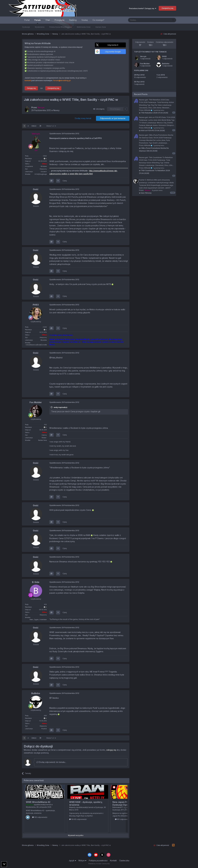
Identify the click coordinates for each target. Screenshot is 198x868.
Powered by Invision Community (99, 864)
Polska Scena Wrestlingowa (61, 27)
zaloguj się (111, 750)
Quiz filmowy (145, 193)
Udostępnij (99, 109)
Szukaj (85, 20)
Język (72, 861)
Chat (48, 20)
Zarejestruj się (167, 8)
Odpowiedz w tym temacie (113, 118)
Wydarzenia (40, 27)
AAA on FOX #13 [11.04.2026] (152, 131)
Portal (27, 20)
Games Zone (101, 27)
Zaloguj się (31, 88)
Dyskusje (26, 27)
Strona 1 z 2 (51, 126)
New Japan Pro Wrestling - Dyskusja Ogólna (127, 803)
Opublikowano (64, 134)
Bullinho (166, 64)
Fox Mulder (145, 64)
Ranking (73, 20)
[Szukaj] (142, 20)
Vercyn (143, 56)
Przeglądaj (59, 20)
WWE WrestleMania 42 (38, 802)
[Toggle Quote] (52, 407)
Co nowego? (98, 20)
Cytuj (65, 181)
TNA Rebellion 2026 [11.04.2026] (154, 113)
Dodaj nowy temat (83, 118)
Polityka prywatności (98, 861)
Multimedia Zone (84, 27)
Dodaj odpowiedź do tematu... (51, 762)
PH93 (164, 56)
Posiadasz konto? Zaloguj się (143, 8)
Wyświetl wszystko (76, 835)
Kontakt (113, 861)
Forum (38, 21)
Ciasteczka (124, 861)
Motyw (82, 861)
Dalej (34, 126)
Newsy (56, 110)
